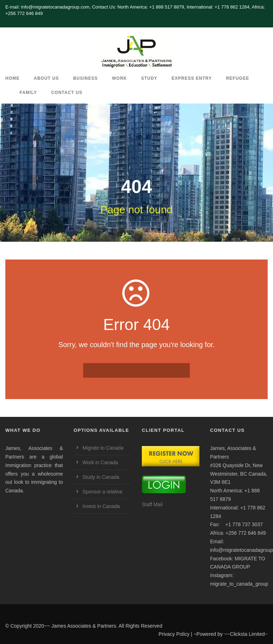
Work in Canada (100, 462)
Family (28, 93)
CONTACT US (67, 93)
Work (119, 78)
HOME (12, 78)
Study (149, 78)
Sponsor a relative (103, 492)
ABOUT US (46, 78)
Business (85, 78)
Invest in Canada (101, 506)
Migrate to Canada (103, 448)
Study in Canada (101, 477)
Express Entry (192, 78)
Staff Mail (152, 504)
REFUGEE (238, 78)
